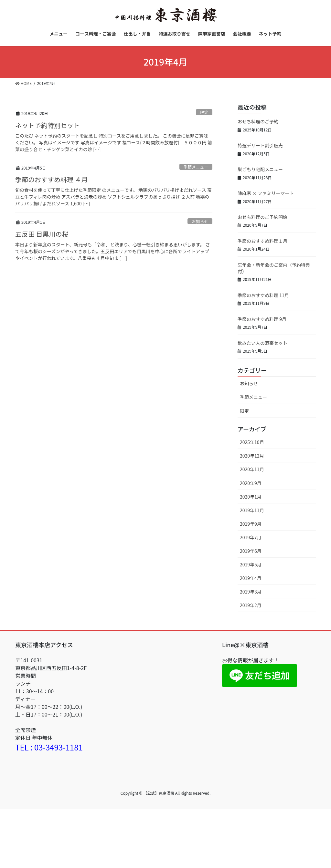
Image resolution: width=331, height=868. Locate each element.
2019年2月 (251, 605)
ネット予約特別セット (48, 125)
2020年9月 (251, 483)
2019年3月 (251, 592)
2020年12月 (252, 456)
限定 (204, 112)
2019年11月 (252, 510)
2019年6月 (251, 551)
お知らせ (200, 221)
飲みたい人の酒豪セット (262, 343)
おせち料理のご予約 (258, 121)
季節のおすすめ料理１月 (262, 241)
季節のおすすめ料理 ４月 (51, 179)
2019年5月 (251, 564)
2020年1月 (251, 497)
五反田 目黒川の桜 (42, 234)
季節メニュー (196, 167)
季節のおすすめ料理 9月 (262, 319)
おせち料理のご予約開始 (262, 217)
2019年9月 (251, 524)
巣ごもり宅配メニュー (260, 169)
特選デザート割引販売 (260, 145)
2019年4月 (251, 578)
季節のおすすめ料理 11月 (263, 295)
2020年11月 (252, 469)
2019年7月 (251, 537)
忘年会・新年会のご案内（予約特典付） (274, 268)
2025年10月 (252, 442)
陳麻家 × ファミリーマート (266, 193)
